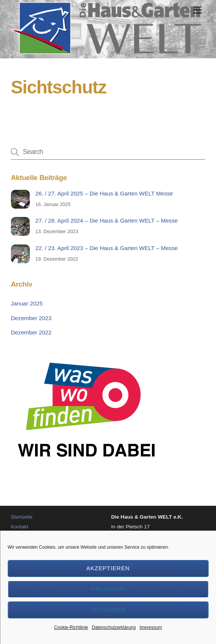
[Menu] (198, 10)
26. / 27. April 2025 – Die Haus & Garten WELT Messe (104, 193)
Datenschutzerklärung (114, 627)
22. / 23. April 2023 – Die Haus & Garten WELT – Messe (107, 248)
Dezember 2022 (31, 332)
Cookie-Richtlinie (71, 627)
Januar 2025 (27, 303)
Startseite (22, 517)
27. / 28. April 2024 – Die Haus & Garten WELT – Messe (107, 221)
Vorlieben (108, 610)
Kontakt (20, 527)
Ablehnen (108, 589)
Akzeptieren (108, 568)
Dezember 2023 (31, 318)
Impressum (151, 627)
